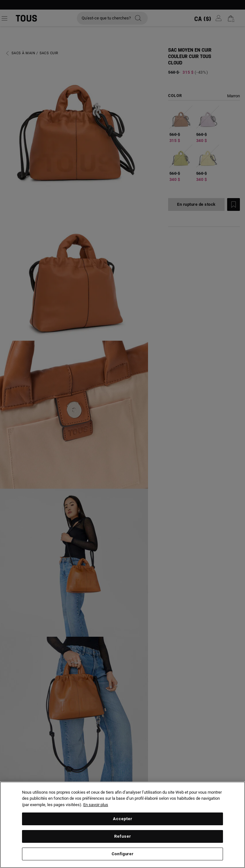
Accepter (123, 819)
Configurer (123, 854)
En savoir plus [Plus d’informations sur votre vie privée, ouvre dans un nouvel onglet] (96, 805)
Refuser (123, 836)
